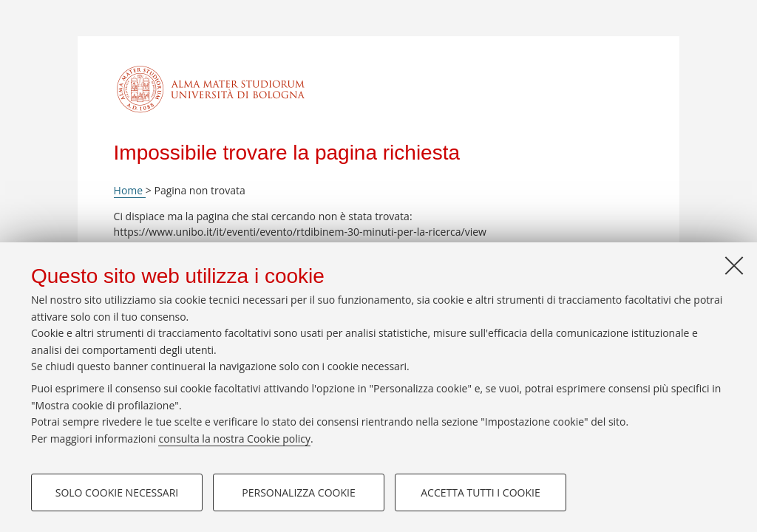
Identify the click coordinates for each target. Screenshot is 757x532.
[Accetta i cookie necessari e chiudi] (734, 265)
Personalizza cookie (298, 492)
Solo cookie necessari (117, 492)
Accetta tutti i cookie (480, 492)
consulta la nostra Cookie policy (234, 439)
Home (130, 190)
